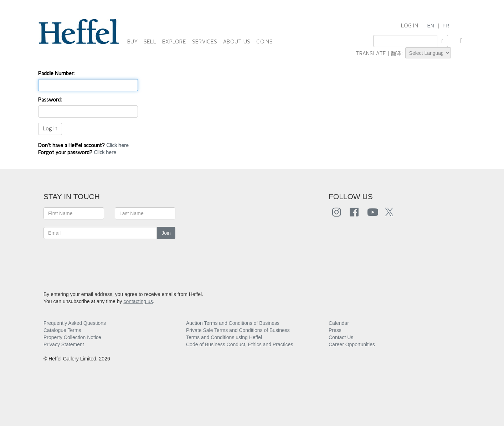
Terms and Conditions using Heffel (224, 337)
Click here (117, 146)
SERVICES (205, 42)
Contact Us (341, 337)
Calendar (339, 323)
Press (335, 330)
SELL (150, 42)
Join (166, 233)
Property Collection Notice (72, 337)
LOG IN (410, 26)
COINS (264, 42)
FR (446, 26)
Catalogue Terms (62, 330)
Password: (50, 100)
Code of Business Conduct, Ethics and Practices (240, 344)
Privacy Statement (64, 344)
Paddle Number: (56, 74)
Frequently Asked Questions (75, 323)
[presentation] (98, 260)
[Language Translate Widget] (428, 53)
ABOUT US (237, 42)
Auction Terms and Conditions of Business (233, 323)
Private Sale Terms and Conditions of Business (238, 330)
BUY (132, 42)
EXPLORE (174, 42)
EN (430, 26)
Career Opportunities (352, 344)
